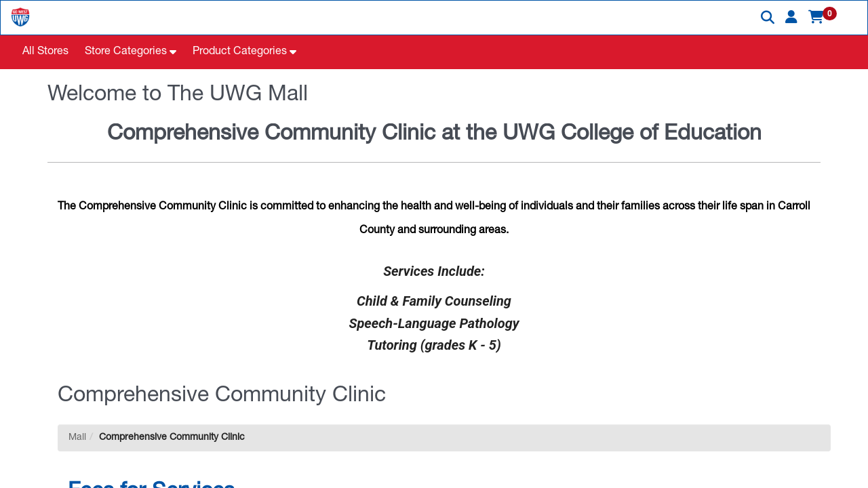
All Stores (45, 52)
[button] (791, 17)
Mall (77, 438)
